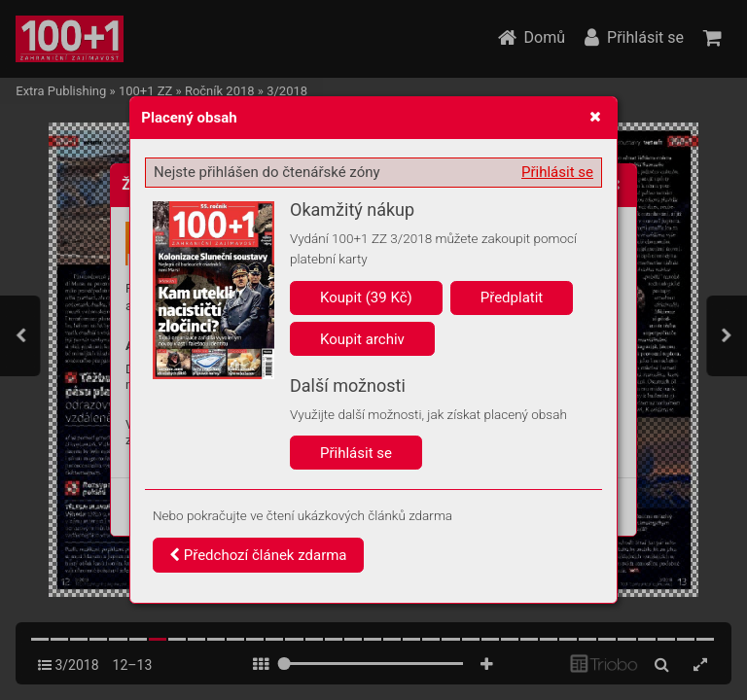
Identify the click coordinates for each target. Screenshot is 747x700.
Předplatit (512, 297)
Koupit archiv (362, 339)
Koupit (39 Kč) (366, 297)
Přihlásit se (557, 172)
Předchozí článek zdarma (258, 555)
